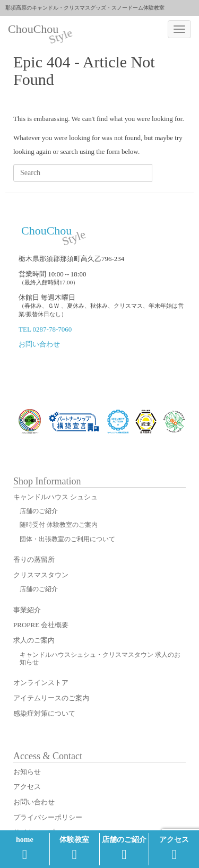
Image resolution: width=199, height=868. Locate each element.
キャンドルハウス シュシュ (55, 497)
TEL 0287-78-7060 (45, 329)
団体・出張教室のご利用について (67, 539)
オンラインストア (41, 683)
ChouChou (37, 30)
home (25, 848)
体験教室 (74, 848)
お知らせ (27, 772)
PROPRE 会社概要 (41, 625)
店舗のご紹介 (124, 848)
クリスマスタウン (41, 575)
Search (169, 173)
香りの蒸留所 (34, 559)
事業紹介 (27, 610)
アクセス (174, 848)
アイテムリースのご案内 (51, 698)
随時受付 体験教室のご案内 (59, 525)
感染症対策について (44, 713)
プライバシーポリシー (48, 817)
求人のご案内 (34, 640)
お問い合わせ (39, 344)
